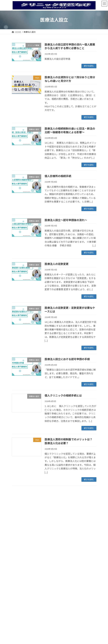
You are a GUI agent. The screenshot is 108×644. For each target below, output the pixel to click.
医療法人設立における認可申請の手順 (67, 359)
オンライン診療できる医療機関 (30, 531)
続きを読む (89, 66)
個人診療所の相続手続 (58, 176)
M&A (16, 537)
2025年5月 (19, 612)
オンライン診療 (21, 525)
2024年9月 (19, 630)
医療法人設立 (20, 514)
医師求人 (18, 549)
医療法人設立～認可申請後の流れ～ (66, 220)
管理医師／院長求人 (25, 567)
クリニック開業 (23, 520)
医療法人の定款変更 (57, 264)
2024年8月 (19, 636)
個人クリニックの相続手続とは (63, 395)
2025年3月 (19, 624)
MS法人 (17, 543)
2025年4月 (19, 618)
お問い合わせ (20, 585)
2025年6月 (19, 606)
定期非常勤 (21, 561)
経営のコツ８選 (21, 573)
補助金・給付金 (23, 579)
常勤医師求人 (22, 555)
